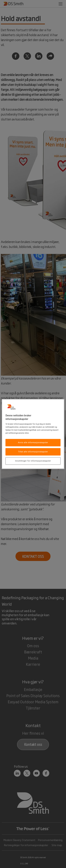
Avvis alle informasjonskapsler (33, 442)
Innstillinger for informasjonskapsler (33, 461)
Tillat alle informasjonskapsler (33, 452)
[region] (33, 434)
